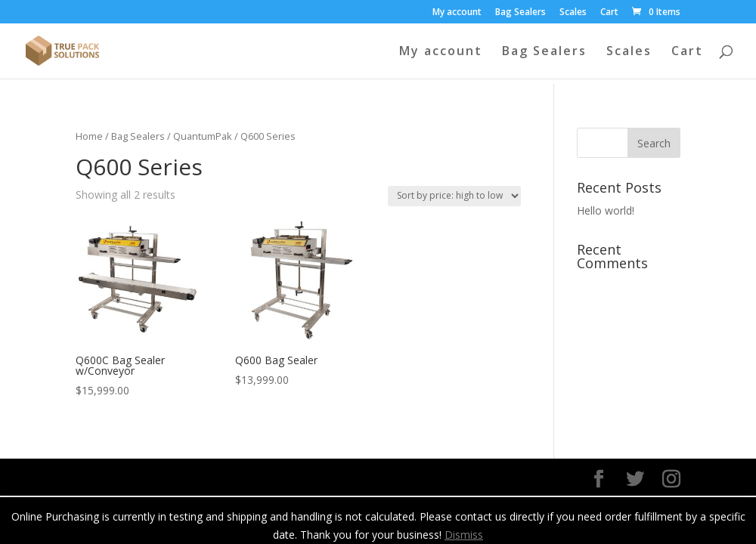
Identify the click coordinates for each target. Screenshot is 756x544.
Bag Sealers (521, 13)
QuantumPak (203, 136)
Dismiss (464, 535)
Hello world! (606, 210)
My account (457, 13)
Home (89, 136)
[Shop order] (454, 196)
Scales (573, 13)
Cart (609, 13)
